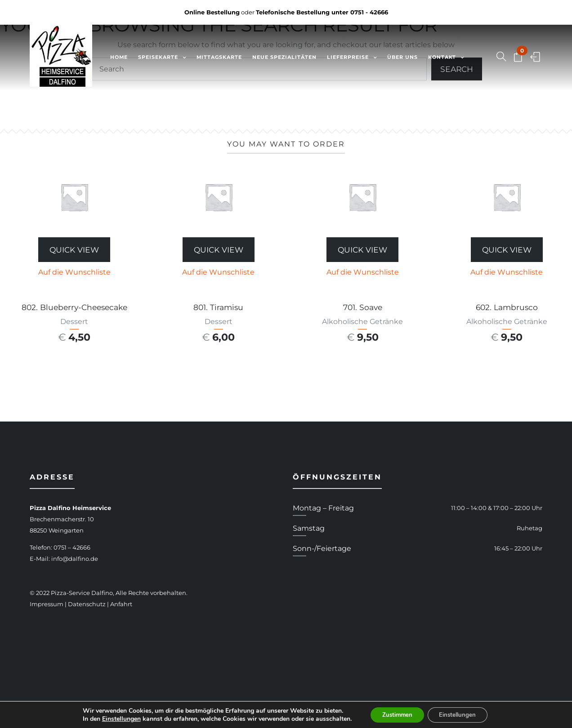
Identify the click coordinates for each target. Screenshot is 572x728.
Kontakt (442, 57)
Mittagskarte (219, 57)
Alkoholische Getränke (362, 322)
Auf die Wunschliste (74, 272)
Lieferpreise (348, 57)
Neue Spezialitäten (284, 57)
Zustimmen (395, 714)
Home (119, 57)
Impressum (47, 604)
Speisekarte (158, 57)
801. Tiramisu (218, 307)
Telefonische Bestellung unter (322, 12)
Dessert (74, 322)
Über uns (402, 57)
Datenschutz (87, 604)
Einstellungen (116, 718)
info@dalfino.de (75, 559)
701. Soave (363, 307)
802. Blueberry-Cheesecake (74, 307)
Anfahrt (121, 604)
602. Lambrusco (507, 307)
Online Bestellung (212, 12)
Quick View (74, 250)
